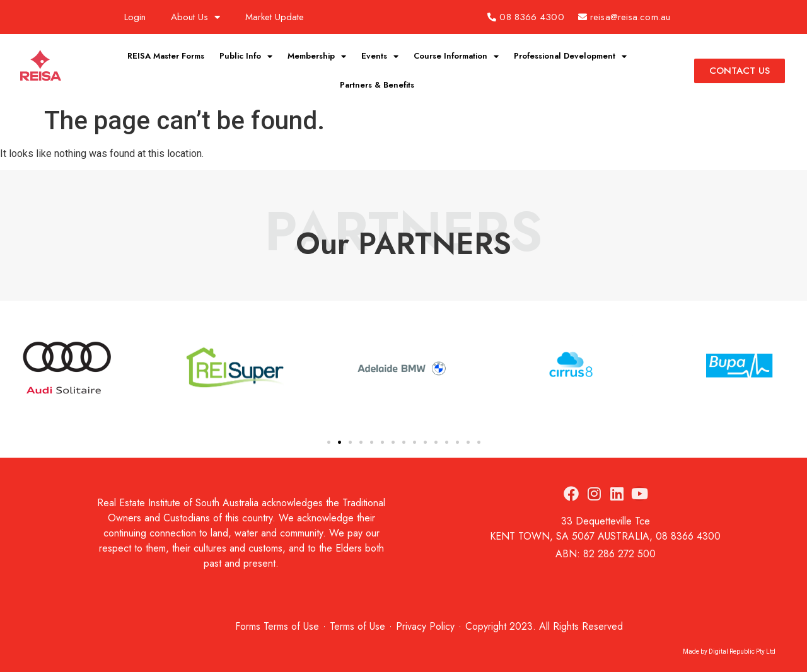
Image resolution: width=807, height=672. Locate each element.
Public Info (246, 56)
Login (135, 17)
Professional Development (570, 56)
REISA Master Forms (166, 56)
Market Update (275, 17)
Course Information (456, 56)
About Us (195, 17)
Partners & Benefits (377, 85)
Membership (317, 56)
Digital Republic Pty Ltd (742, 652)
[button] (329, 442)
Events (380, 56)
